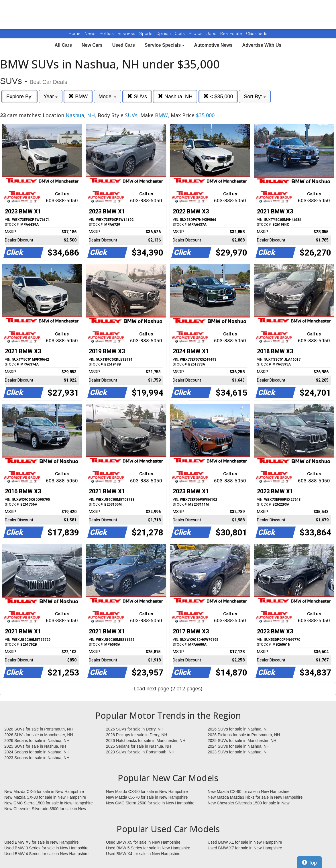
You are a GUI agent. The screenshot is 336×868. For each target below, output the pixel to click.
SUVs (137, 96)
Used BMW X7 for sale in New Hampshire (245, 848)
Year (51, 97)
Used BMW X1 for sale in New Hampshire (245, 842)
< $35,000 (218, 96)
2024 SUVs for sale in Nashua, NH (239, 746)
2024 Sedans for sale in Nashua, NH (37, 752)
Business (127, 34)
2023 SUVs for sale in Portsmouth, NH (140, 752)
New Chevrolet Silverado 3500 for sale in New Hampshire (45, 809)
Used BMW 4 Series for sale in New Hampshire (46, 854)
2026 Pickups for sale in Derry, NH (137, 735)
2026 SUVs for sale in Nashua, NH (239, 729)
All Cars (63, 45)
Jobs (212, 34)
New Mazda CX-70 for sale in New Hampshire (147, 797)
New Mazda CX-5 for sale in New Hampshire (44, 792)
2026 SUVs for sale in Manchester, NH (39, 735)
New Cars (92, 45)
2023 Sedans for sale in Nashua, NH (37, 758)
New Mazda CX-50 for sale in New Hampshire (147, 792)
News (90, 34)
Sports (146, 34)
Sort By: (255, 97)
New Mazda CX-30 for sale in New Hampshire (45, 797)
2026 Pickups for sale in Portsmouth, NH (244, 735)
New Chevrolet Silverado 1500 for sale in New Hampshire (249, 803)
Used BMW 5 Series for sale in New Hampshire (148, 848)
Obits (180, 34)
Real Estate (232, 34)
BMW (78, 96)
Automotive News (213, 45)
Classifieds (257, 34)
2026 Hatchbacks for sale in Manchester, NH (146, 741)
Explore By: (19, 97)
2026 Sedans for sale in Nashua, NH (37, 741)
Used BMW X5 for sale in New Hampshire (143, 842)
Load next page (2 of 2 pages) (168, 689)
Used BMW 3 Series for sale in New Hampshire (46, 848)
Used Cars (124, 45)
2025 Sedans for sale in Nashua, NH (138, 746)
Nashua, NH (175, 96)
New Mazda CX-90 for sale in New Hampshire (249, 792)
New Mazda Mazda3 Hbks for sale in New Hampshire (255, 797)
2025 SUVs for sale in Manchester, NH (242, 741)
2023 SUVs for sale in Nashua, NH (239, 752)
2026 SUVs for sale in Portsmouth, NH (39, 729)
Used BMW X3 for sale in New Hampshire (42, 842)
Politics (107, 34)
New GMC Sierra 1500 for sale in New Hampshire (49, 803)
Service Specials (165, 45)
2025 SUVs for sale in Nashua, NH (35, 746)
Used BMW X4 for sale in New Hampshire (143, 854)
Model (107, 97)
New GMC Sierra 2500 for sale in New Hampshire (150, 803)
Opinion (164, 34)
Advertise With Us (262, 45)
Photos (196, 34)
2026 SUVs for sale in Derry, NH (135, 729)
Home (75, 34)
